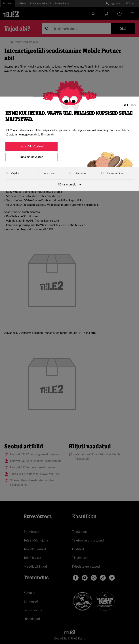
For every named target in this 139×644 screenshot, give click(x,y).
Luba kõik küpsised (32, 147)
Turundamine (112, 173)
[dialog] (69, 144)
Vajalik (12, 173)
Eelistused (47, 173)
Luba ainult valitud (31, 157)
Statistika (78, 173)
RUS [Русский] (134, 105)
